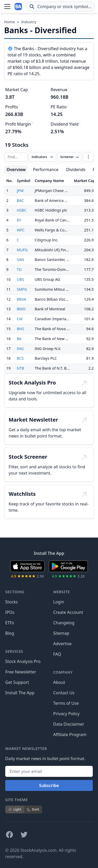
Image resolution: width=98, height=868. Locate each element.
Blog (10, 633)
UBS (20, 279)
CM (20, 319)
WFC (21, 230)
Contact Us (64, 693)
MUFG (22, 250)
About (59, 682)
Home (10, 22)
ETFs (10, 623)
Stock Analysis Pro (23, 661)
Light (15, 809)
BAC (20, 200)
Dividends (76, 170)
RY (19, 220)
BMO (21, 309)
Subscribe (49, 785)
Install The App (20, 693)
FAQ (57, 654)
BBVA (21, 299)
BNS (20, 329)
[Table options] (88, 157)
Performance (46, 170)
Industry (29, 22)
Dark (33, 809)
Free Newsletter (21, 672)
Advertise (62, 644)
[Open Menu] (7, 7)
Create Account (68, 612)
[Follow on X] (24, 835)
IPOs (10, 612)
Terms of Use (66, 703)
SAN (20, 260)
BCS (20, 358)
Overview (16, 170)
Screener (70, 157)
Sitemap (61, 633)
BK (19, 339)
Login (59, 602)
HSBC (22, 210)
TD (19, 269)
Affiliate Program (70, 735)
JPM (20, 191)
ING (20, 349)
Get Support (17, 682)
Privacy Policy (67, 714)
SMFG (22, 289)
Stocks (11, 602)
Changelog (64, 623)
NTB (20, 368)
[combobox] (61, 7)
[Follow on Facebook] (9, 835)
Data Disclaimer (69, 724)
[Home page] (19, 7)
